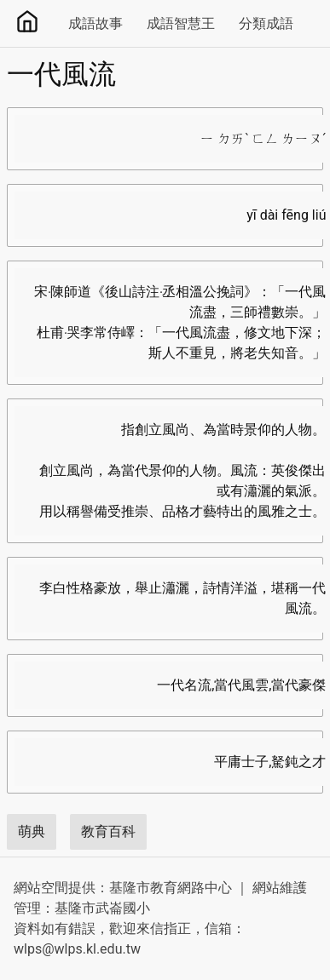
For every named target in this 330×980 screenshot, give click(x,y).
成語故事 (96, 23)
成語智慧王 (181, 23)
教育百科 (108, 831)
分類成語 (266, 23)
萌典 (32, 831)
